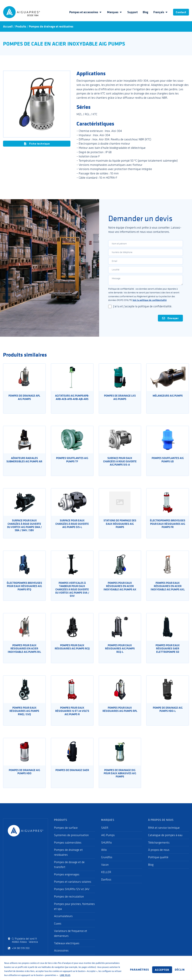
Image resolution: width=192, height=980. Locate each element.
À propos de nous (159, 856)
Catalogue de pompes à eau (165, 841)
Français (157, 12)
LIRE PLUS (10, 975)
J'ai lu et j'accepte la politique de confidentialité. (143, 312)
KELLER (106, 878)
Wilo (104, 856)
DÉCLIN (152, 967)
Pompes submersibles (68, 849)
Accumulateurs (63, 922)
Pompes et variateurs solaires (73, 888)
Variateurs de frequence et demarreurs (71, 939)
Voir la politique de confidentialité (150, 306)
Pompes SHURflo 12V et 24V (72, 895)
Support (129, 12)
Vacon (105, 871)
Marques (111, 12)
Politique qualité (158, 863)
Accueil (8, 26)
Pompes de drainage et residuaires (51, 26)
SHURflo (106, 849)
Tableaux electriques (67, 949)
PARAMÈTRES (126, 967)
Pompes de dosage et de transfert (69, 871)
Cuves (58, 930)
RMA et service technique (164, 834)
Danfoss (106, 886)
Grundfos (107, 863)
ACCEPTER (176, 967)
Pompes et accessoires (82, 12)
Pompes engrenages (67, 880)
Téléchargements (159, 849)
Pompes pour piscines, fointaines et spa (74, 912)
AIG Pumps (108, 841)
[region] (96, 966)
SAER (105, 834)
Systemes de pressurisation (71, 841)
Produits (21, 26)
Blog (142, 12)
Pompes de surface (66, 834)
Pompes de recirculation (69, 903)
